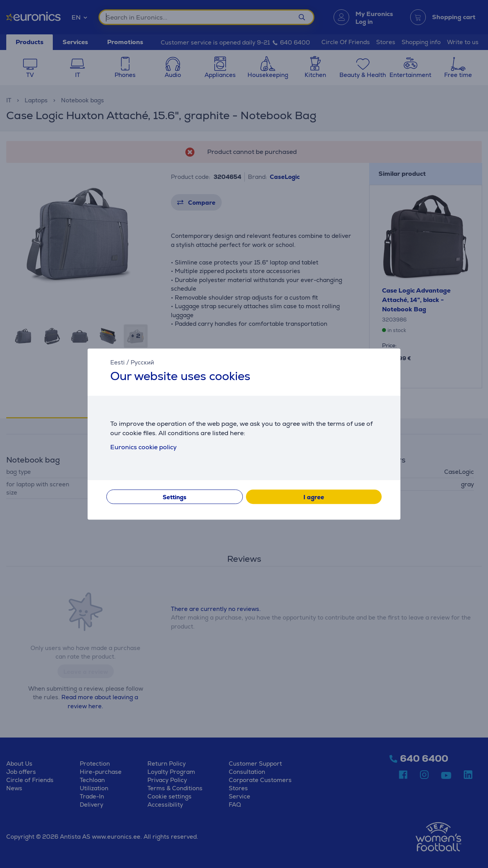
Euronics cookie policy (144, 447)
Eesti (118, 362)
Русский (142, 362)
